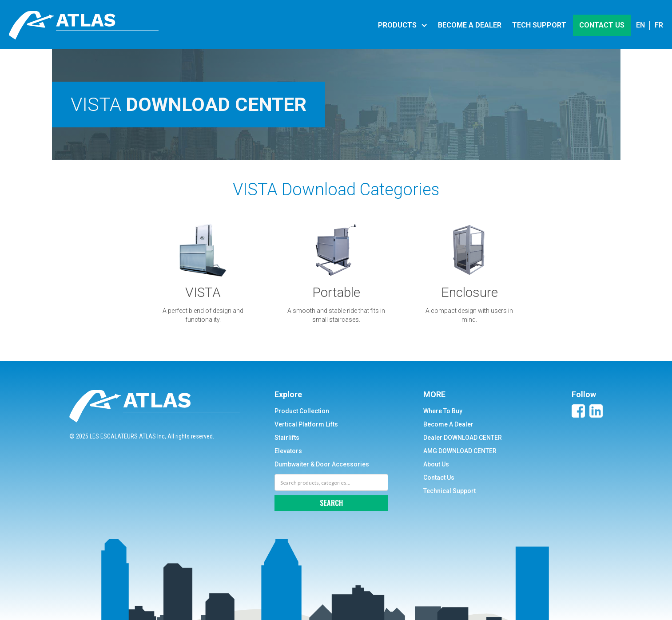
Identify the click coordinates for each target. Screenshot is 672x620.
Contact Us (439, 478)
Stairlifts (287, 438)
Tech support (539, 25)
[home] (84, 25)
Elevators (288, 451)
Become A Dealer (448, 424)
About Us (436, 464)
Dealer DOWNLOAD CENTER (463, 438)
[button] (402, 25)
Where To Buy (443, 411)
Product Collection (302, 411)
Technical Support (449, 491)
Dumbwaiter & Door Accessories (322, 464)
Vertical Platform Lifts (306, 424)
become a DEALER (470, 25)
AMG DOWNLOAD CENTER (460, 451)
